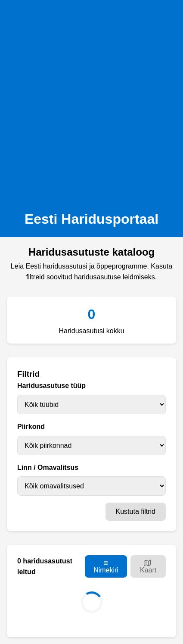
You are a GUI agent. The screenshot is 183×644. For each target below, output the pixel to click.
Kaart (148, 567)
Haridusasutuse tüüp (51, 386)
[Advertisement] (91, 103)
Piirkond (31, 427)
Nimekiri (106, 567)
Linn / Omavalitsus (48, 467)
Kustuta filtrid (136, 511)
